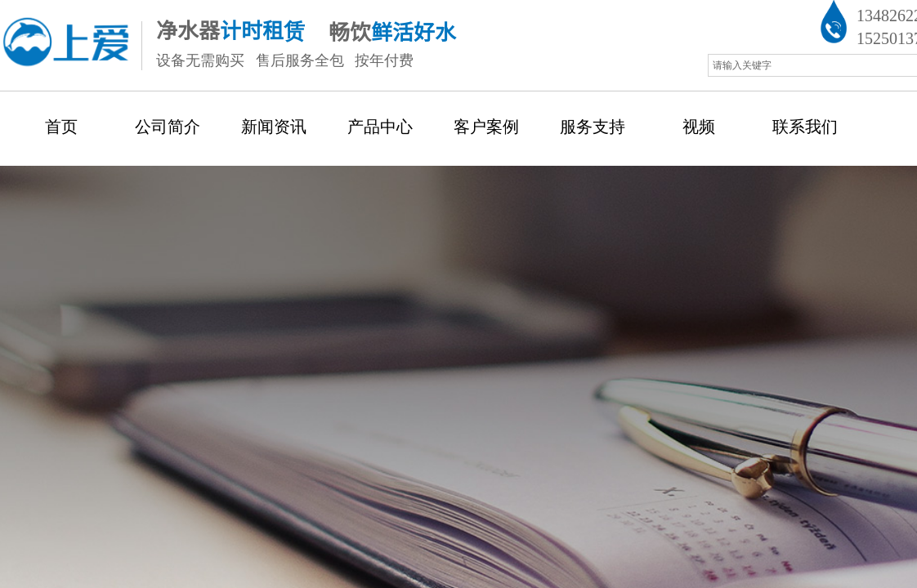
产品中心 (380, 127)
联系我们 (805, 127)
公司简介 (168, 127)
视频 (699, 127)
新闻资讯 (274, 127)
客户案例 (486, 127)
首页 (61, 127)
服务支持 (593, 127)
